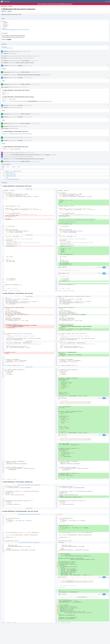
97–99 (4, 134)
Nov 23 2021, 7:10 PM (34, 61)
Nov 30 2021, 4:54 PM (28, 141)
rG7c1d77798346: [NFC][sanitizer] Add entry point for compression (16, 30)
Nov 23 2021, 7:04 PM (26, 51)
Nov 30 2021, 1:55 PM (28, 117)
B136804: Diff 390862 (25, 161)
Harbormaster (6, 72)
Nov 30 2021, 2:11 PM (35, 124)
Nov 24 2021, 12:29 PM (35, 84)
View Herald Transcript (27, 56)
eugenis (5, 24)
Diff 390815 (20, 117)
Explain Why (54, 155)
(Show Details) (26, 61)
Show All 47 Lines (30, 514)
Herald (5, 56)
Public (10, 11)
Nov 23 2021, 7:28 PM (35, 72)
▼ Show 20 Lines (37, 485)
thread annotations (18, 134)
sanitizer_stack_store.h (10, 173)
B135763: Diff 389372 (25, 72)
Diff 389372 (20, 66)
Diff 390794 (20, 105)
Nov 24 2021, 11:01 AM (28, 78)
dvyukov (6, 27)
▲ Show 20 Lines (22, 542)
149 (4, 101)
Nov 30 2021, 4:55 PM (30, 153)
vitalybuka (9, 14)
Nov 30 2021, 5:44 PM (35, 161)
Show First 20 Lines (22, 485)
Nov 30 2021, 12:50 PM (28, 105)
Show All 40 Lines (29, 296)
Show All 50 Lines (29, 542)
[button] (109, 2)
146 (4, 92)
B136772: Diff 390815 (25, 123)
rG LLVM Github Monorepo (7, 48)
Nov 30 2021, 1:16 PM (35, 114)
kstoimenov (6, 25)
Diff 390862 (20, 140)
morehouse (6, 23)
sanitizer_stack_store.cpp (11, 174)
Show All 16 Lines (29, 367)
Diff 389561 (20, 78)
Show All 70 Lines (30, 485)
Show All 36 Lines (29, 508)
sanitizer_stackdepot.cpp (11, 176)
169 (4, 94)
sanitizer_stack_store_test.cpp (13, 179)
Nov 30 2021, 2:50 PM (22, 126)
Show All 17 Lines (29, 189)
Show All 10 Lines (29, 341)
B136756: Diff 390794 (25, 114)
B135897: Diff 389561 (25, 84)
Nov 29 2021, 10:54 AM (23, 87)
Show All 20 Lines (29, 235)
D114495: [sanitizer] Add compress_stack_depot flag (29, 75)
